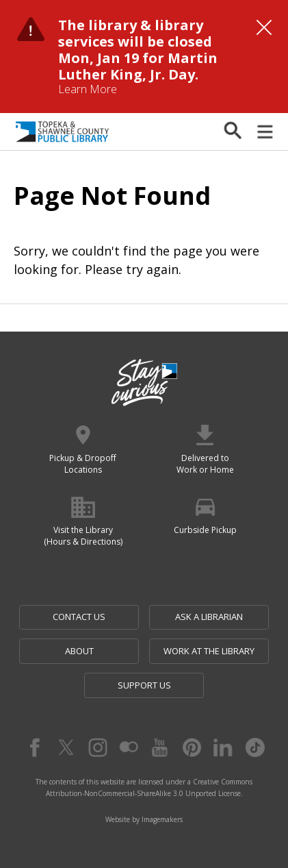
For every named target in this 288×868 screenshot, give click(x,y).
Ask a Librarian (209, 617)
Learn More (88, 89)
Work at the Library (209, 651)
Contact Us (79, 617)
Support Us (144, 685)
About (79, 651)
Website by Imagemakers (144, 819)
